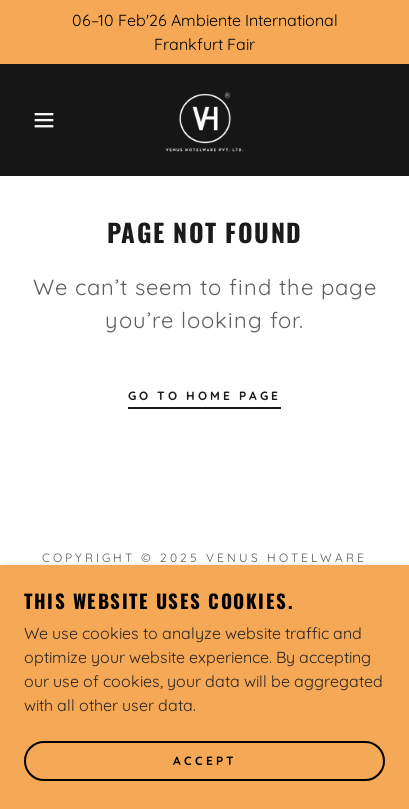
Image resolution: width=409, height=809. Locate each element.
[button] (31, 120)
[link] (204, 120)
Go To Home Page (204, 395)
